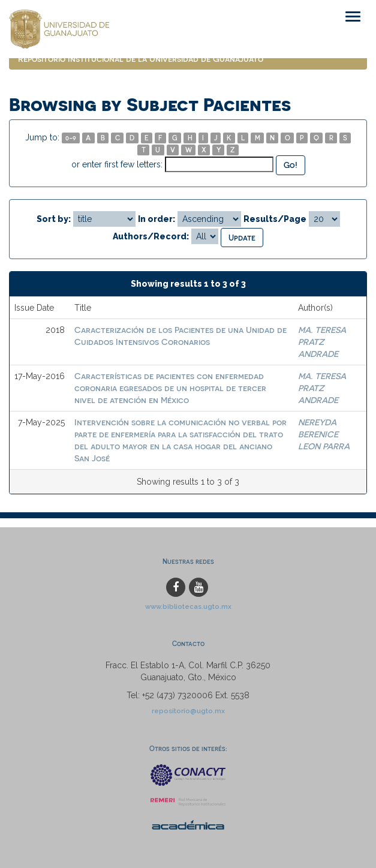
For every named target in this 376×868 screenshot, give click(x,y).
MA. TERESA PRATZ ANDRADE (322, 342)
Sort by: (54, 219)
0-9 (71, 138)
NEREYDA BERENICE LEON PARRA (324, 434)
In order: (157, 219)
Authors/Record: (151, 236)
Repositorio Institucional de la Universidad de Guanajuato (141, 58)
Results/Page (275, 219)
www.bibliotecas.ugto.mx (188, 606)
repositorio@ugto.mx (188, 711)
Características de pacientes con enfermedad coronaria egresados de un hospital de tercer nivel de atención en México (170, 388)
